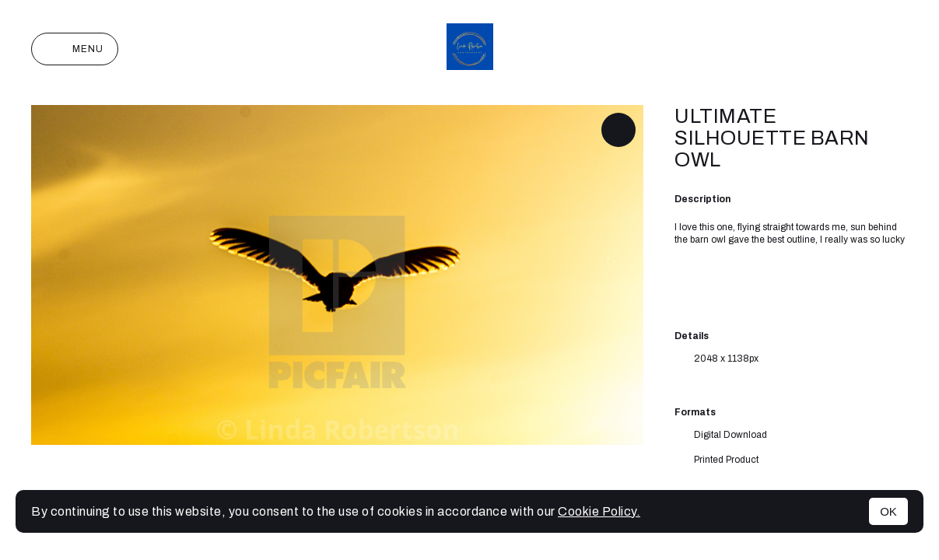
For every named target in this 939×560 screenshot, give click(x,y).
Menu (75, 49)
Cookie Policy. (599, 511)
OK (888, 511)
